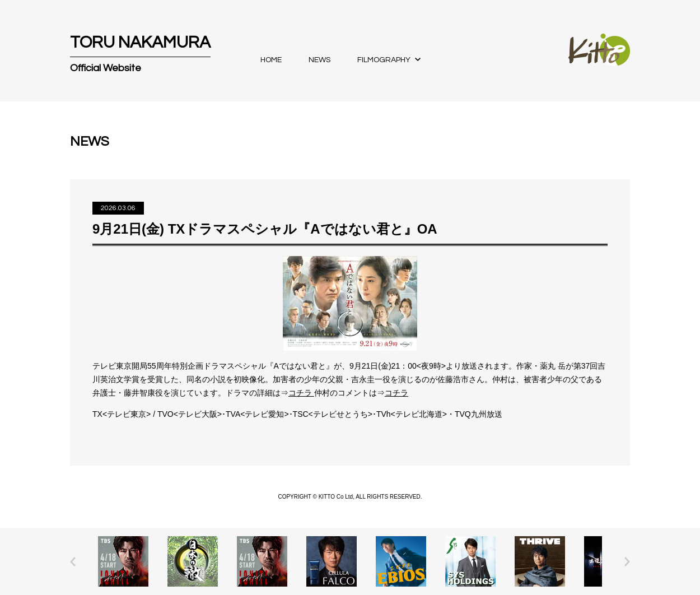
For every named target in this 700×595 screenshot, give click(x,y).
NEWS (319, 60)
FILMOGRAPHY (384, 60)
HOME (271, 60)
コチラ (301, 393)
